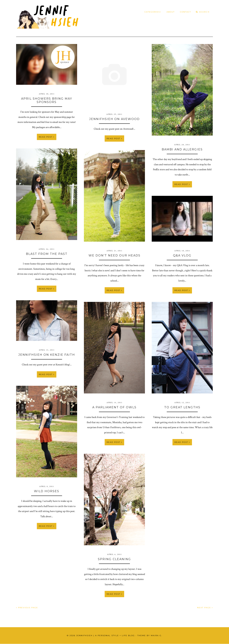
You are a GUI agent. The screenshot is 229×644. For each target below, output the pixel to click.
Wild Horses (47, 491)
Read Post (47, 137)
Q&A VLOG (182, 255)
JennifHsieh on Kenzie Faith (47, 355)
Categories (153, 12)
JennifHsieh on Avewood (114, 119)
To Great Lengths (182, 407)
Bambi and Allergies (182, 149)
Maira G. (156, 636)
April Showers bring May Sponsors (47, 100)
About (171, 12)
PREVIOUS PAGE (27, 608)
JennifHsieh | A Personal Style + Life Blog (105, 636)
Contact (185, 12)
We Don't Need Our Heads (114, 255)
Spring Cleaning (114, 559)
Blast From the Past (47, 254)
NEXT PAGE (205, 608)
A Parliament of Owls (114, 407)
